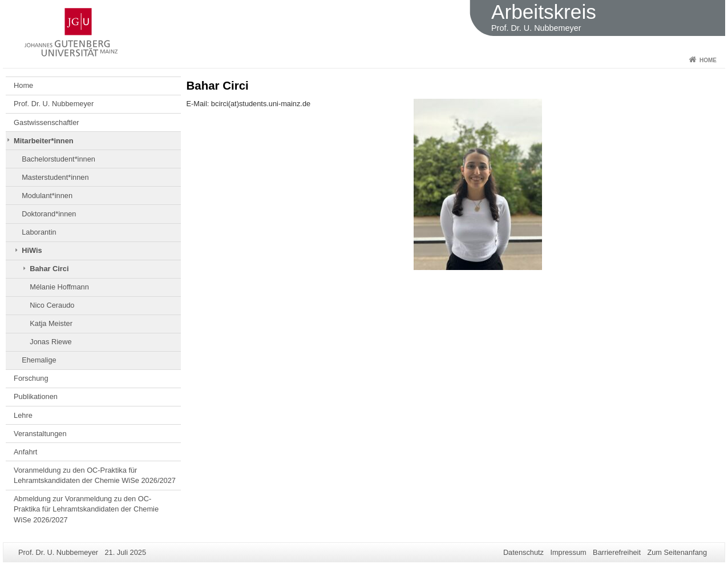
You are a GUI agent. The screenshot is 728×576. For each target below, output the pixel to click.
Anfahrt (25, 452)
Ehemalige (39, 360)
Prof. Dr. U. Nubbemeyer (54, 104)
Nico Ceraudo (52, 305)
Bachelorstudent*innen (58, 159)
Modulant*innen (47, 196)
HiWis (32, 250)
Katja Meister (51, 323)
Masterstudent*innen (55, 177)
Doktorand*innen (49, 214)
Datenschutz (523, 552)
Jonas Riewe (50, 342)
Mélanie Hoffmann (59, 287)
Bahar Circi (49, 269)
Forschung (31, 378)
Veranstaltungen (40, 434)
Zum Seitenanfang (677, 552)
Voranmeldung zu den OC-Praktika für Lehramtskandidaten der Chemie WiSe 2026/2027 (95, 475)
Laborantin (39, 232)
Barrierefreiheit (617, 552)
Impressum (568, 552)
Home (708, 60)
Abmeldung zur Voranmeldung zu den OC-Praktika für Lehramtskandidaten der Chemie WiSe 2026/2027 (86, 509)
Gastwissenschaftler (46, 122)
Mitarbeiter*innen (44, 141)
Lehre (23, 415)
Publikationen (36, 396)
